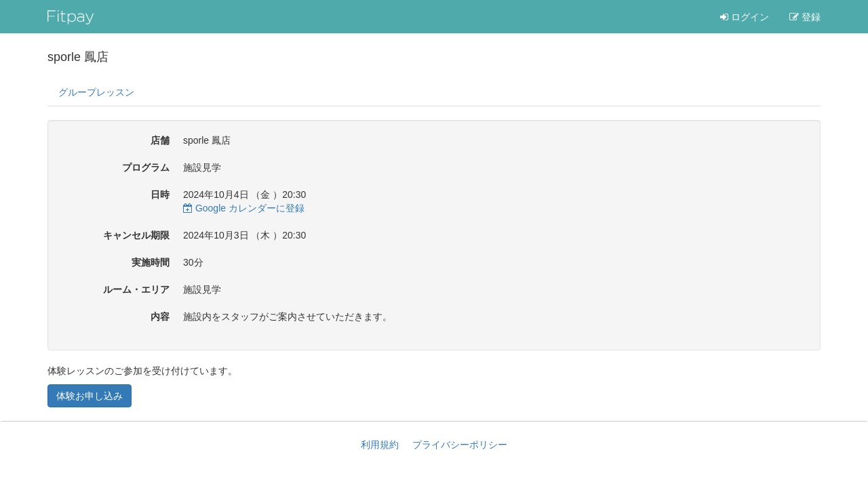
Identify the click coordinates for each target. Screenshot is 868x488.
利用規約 (380, 445)
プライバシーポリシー (460, 445)
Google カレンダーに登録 (244, 208)
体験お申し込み (90, 396)
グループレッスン (96, 92)
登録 (805, 17)
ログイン (745, 17)
